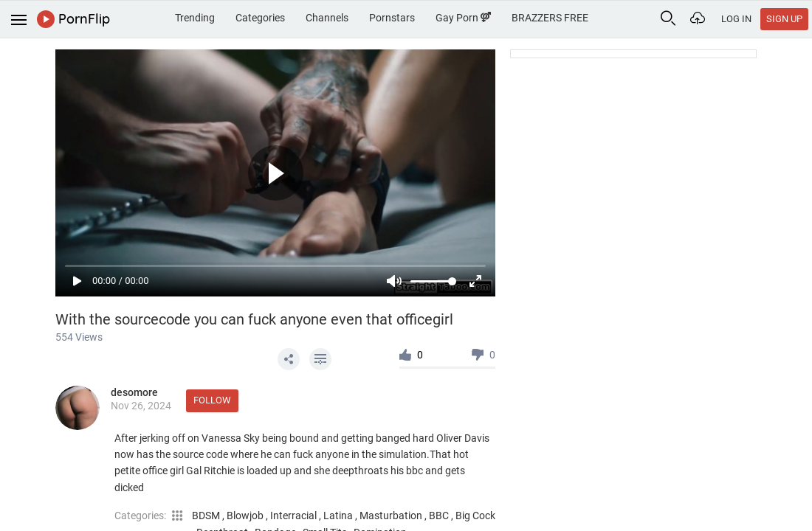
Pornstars (392, 18)
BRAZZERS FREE (550, 18)
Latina (339, 516)
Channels (327, 18)
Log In (736, 19)
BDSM (207, 516)
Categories (260, 18)
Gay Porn (463, 18)
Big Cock (475, 516)
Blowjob (246, 516)
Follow (212, 400)
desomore (134, 392)
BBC (440, 516)
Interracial (295, 516)
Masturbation (392, 516)
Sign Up (784, 19)
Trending (195, 18)
